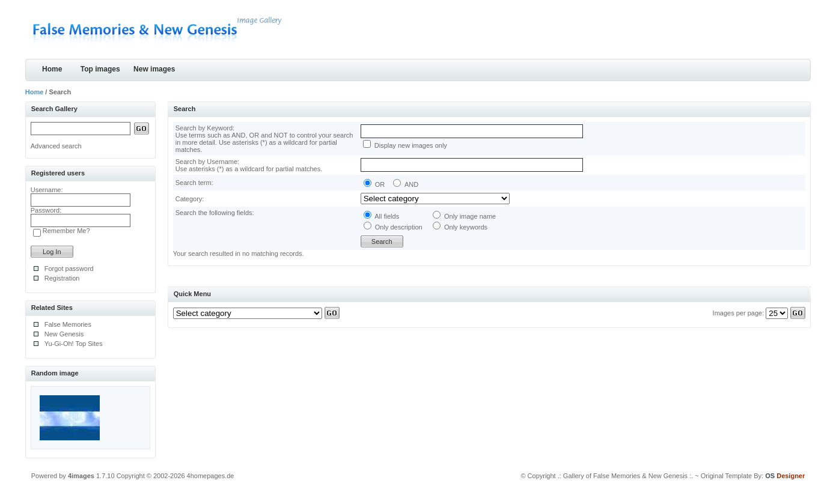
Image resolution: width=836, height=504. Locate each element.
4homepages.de (211, 476)
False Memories (68, 324)
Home (52, 69)
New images (154, 69)
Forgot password (69, 269)
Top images (100, 69)
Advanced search (56, 146)
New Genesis (64, 334)
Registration (62, 278)
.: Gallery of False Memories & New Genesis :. (626, 476)
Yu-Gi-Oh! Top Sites (74, 344)
